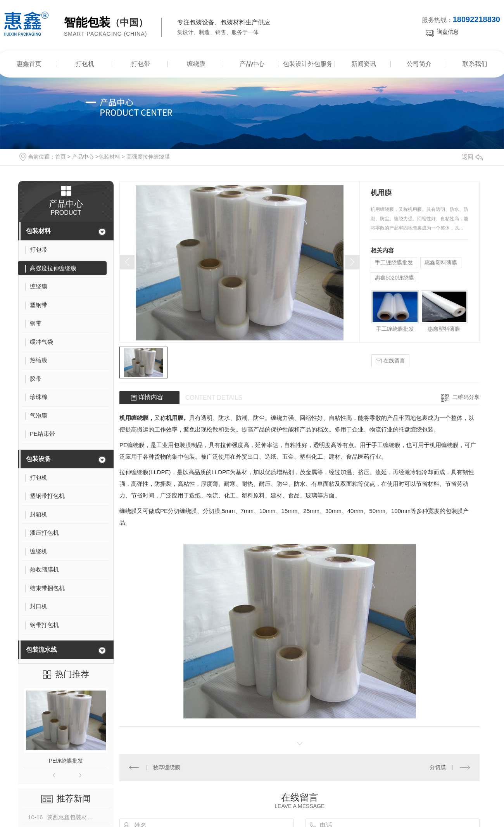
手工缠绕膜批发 (394, 262)
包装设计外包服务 (308, 64)
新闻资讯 (364, 64)
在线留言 (390, 361)
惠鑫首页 (29, 64)
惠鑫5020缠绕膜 (394, 278)
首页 (60, 157)
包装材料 (109, 157)
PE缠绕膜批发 (66, 761)
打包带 (141, 64)
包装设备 (38, 459)
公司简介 (419, 64)
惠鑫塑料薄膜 (441, 262)
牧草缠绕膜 (167, 767)
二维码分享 (466, 397)
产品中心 (252, 64)
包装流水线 (41, 650)
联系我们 (475, 64)
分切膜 (438, 767)
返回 (472, 157)
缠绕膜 (196, 64)
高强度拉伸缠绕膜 (148, 157)
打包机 (85, 64)
